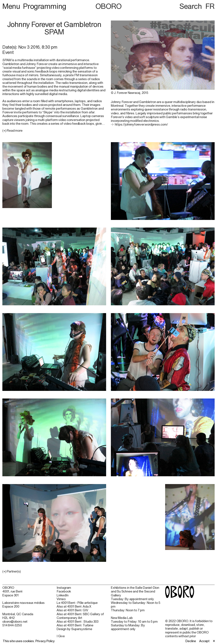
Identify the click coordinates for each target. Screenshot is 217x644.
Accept (204, 641)
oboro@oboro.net (15, 621)
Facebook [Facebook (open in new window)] (64, 591)
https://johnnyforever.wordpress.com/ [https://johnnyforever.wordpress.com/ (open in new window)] (141, 124)
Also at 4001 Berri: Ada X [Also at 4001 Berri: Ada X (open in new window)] (74, 606)
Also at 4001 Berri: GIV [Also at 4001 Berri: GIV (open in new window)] (72, 610)
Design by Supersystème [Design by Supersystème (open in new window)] (74, 629)
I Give (61, 636)
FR (210, 6)
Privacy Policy (45, 641)
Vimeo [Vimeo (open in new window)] (61, 599)
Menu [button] (12, 6)
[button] (54, 571)
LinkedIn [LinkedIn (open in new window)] (62, 595)
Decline (191, 641)
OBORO (109, 6)
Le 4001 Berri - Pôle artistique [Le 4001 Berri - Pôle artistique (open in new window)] (77, 603)
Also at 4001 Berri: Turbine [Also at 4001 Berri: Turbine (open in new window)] (75, 625)
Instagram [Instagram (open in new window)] (64, 588)
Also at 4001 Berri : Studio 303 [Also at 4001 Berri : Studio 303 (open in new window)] (78, 621)
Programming (45, 6)
